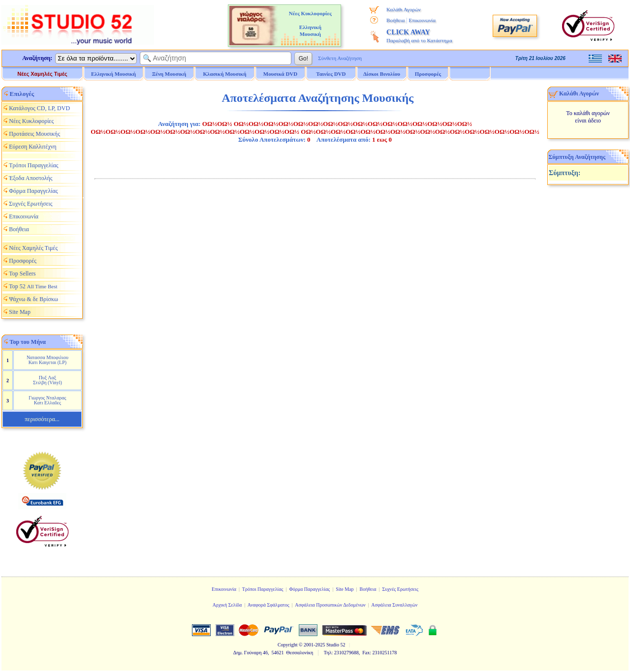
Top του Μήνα (28, 342)
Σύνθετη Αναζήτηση (340, 58)
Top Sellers (22, 274)
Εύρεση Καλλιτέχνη (32, 147)
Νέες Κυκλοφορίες (31, 121)
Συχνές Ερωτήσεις (31, 204)
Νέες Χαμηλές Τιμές (42, 74)
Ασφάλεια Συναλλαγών (394, 605)
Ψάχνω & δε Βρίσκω (33, 299)
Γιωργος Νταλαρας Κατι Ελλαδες (47, 400)
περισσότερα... (42, 419)
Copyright (288, 645)
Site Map (20, 312)
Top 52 (33, 286)
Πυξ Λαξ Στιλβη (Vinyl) (47, 380)
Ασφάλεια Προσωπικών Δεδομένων (330, 605)
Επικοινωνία (422, 20)
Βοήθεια (395, 20)
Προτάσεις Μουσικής (34, 134)
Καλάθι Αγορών (404, 9)
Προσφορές (428, 74)
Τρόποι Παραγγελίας (33, 165)
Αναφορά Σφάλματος (268, 605)
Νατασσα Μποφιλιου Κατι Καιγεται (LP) (47, 360)
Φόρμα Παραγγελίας (33, 191)
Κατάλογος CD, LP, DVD (39, 108)
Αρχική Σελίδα (227, 605)
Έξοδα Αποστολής (31, 178)
